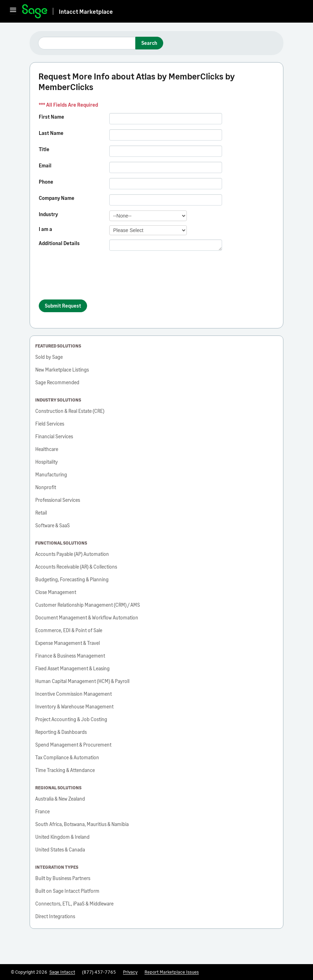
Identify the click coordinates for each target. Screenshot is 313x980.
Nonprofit (46, 487)
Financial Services (54, 436)
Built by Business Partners (63, 878)
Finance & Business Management (70, 656)
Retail (41, 513)
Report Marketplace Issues (172, 972)
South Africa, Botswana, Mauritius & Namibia (82, 824)
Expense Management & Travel (67, 643)
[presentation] (92, 278)
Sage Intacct (62, 972)
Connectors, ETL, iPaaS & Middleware (74, 904)
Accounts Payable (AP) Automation (72, 554)
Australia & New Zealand (60, 799)
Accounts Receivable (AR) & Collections (76, 567)
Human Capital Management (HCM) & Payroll (82, 681)
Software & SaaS (53, 525)
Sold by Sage (49, 357)
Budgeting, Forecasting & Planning (72, 579)
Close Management (56, 592)
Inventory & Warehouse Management (74, 706)
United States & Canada (60, 850)
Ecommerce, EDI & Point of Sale (69, 630)
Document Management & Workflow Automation (87, 617)
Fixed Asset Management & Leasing (72, 668)
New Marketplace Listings (62, 370)
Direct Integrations (55, 916)
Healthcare (47, 449)
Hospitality (47, 462)
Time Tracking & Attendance (65, 770)
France (42, 811)
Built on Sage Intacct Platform (67, 891)
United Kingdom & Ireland (62, 837)
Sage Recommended (57, 382)
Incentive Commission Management (73, 694)
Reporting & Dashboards (61, 732)
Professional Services (58, 500)
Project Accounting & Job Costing (71, 719)
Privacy (130, 972)
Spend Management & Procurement (73, 745)
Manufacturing (51, 474)
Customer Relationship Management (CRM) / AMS (88, 605)
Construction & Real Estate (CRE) (70, 411)
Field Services (50, 424)
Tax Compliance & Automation (67, 757)
